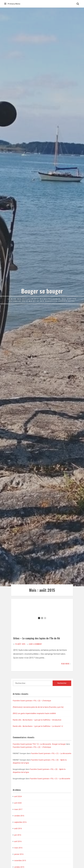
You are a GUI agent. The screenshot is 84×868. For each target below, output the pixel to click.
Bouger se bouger (42, 291)
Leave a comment (35, 644)
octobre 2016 (19, 816)
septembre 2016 (20, 822)
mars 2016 (18, 848)
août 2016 (18, 829)
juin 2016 (18, 835)
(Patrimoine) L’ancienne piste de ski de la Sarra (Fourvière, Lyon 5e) (38, 707)
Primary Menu (12, 4)
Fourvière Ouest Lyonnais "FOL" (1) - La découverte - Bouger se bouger (39, 744)
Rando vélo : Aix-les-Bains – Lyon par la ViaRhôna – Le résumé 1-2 (38, 726)
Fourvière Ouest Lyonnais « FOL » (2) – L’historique (32, 701)
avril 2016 (18, 841)
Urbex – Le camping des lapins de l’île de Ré (37, 638)
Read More (65, 664)
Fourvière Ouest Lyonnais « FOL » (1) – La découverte (51, 753)
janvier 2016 (19, 854)
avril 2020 (18, 803)
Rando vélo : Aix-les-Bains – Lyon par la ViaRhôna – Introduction (37, 720)
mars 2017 (18, 809)
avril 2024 (18, 797)
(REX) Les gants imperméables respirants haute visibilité (34, 713)
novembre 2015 (20, 861)
